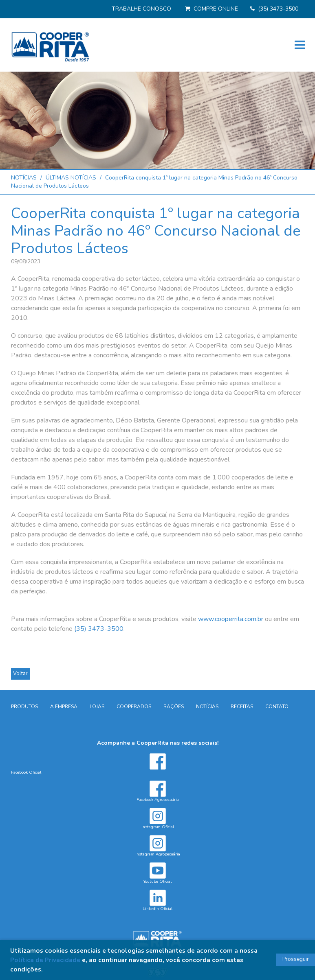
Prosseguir (296, 959)
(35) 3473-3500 (278, 9)
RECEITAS (242, 707)
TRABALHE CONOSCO (141, 9)
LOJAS (97, 707)
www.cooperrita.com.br (231, 619)
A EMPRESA (64, 707)
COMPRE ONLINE (216, 9)
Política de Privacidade (45, 960)
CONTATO (277, 707)
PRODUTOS (24, 707)
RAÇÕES (174, 707)
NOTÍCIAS (24, 178)
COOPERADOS (134, 707)
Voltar (20, 674)
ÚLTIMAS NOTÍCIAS (71, 178)
